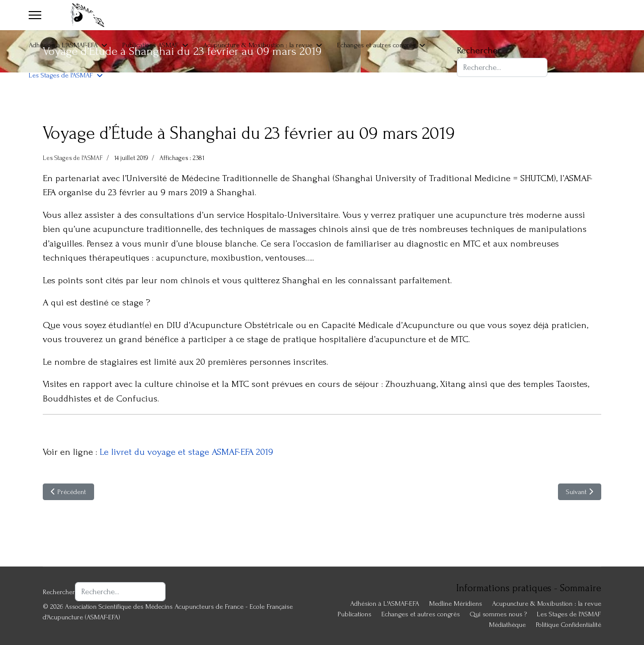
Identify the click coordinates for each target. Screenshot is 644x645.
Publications (354, 614)
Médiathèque (507, 625)
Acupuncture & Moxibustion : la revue (258, 45)
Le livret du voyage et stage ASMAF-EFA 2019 (186, 452)
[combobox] (502, 67)
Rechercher (479, 51)
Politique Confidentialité (569, 625)
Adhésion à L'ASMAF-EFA (63, 45)
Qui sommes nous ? (498, 614)
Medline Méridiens (456, 603)
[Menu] (35, 15)
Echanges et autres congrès (376, 45)
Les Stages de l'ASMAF (61, 75)
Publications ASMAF (150, 45)
